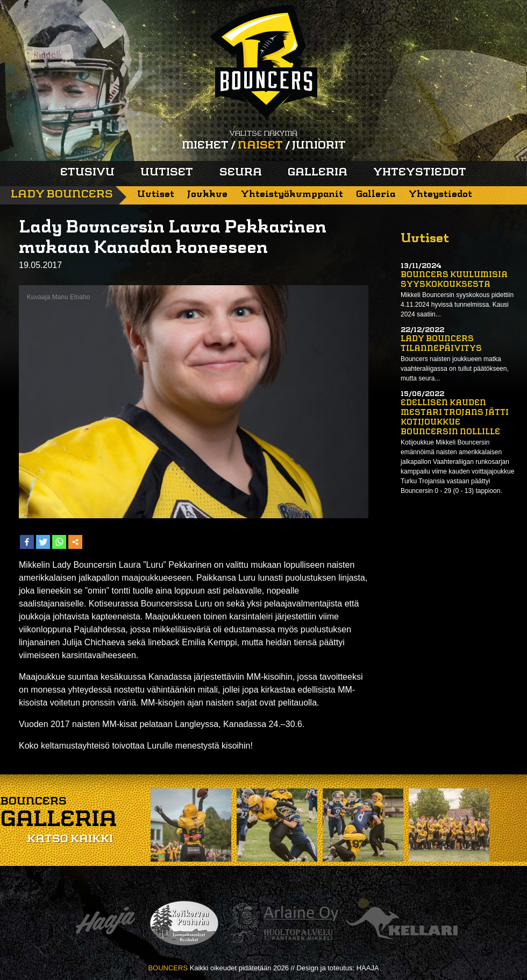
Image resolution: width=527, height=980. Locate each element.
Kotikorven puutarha (184, 923)
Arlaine (283, 923)
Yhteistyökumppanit (292, 195)
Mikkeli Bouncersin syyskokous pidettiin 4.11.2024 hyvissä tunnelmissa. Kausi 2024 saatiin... (457, 305)
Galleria (318, 173)
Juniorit (319, 146)
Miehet (205, 146)
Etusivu (87, 173)
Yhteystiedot (420, 173)
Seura (241, 173)
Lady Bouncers (62, 195)
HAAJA (368, 968)
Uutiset (167, 173)
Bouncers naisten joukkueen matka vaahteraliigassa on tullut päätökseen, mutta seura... (455, 369)
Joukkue (207, 195)
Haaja (105, 923)
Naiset (260, 146)
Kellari (402, 923)
